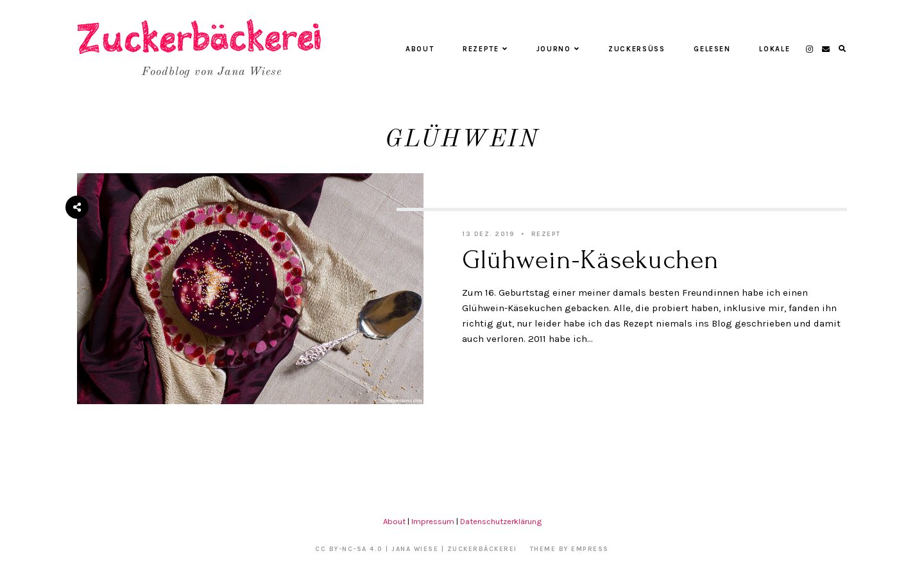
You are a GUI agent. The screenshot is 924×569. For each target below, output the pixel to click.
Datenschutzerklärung (501, 521)
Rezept (546, 234)
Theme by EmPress (569, 549)
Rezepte (485, 49)
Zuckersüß (637, 49)
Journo (558, 49)
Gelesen (712, 49)
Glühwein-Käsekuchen (591, 260)
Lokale (774, 49)
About (420, 49)
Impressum (433, 521)
